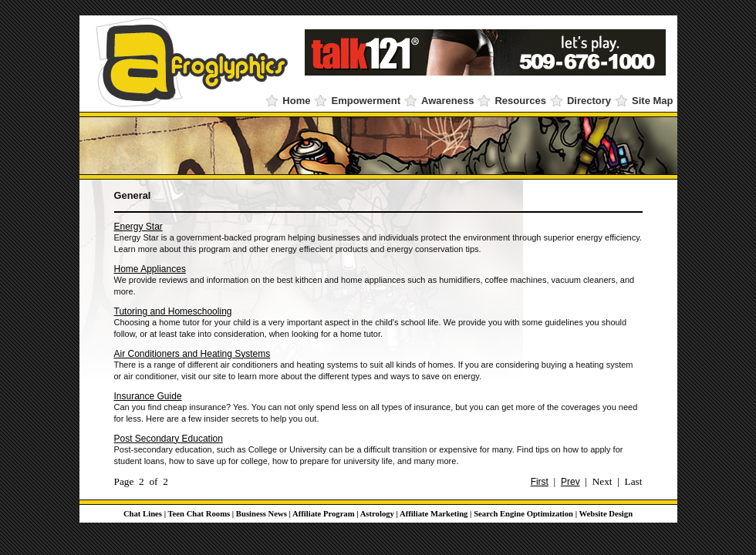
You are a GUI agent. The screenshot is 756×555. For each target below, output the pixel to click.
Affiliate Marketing (434, 514)
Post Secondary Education (169, 439)
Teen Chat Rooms (199, 514)
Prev (570, 482)
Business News (262, 514)
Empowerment (366, 101)
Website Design (606, 514)
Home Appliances (150, 269)
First (540, 482)
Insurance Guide (148, 396)
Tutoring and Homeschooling (173, 311)
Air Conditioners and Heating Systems (192, 354)
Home (296, 101)
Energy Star (138, 227)
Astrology (377, 514)
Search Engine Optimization (523, 514)
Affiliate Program (324, 514)
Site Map (652, 101)
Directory (589, 101)
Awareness (447, 101)
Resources (520, 101)
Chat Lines (143, 514)
